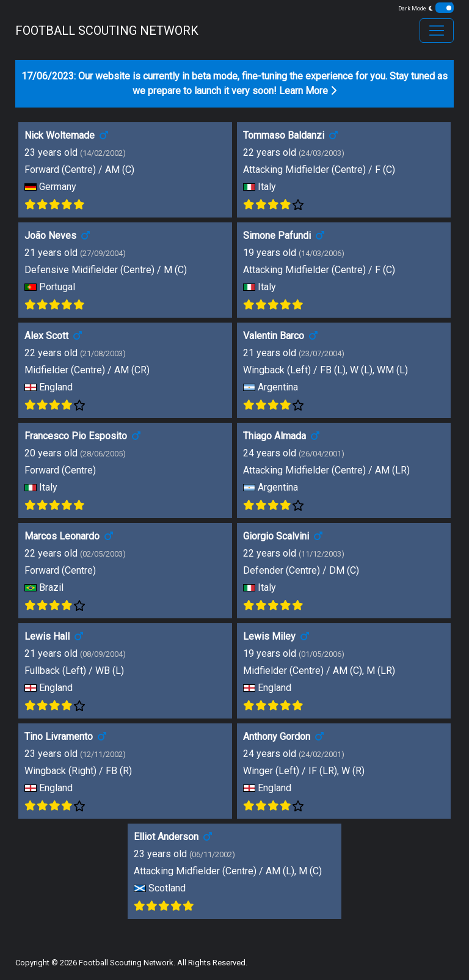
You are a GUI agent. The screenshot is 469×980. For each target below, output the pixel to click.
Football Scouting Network (126, 963)
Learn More (308, 91)
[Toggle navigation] (437, 31)
